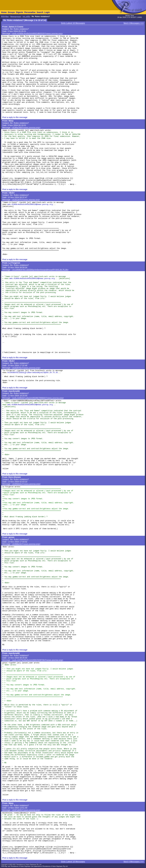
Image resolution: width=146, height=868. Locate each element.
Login (47, 12)
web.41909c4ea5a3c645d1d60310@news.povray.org (30, 205)
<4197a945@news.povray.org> (26, 810)
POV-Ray (5, 17)
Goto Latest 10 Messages (73, 23)
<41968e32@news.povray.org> (26, 544)
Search (40, 12)
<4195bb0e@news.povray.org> (26, 484)
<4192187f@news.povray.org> (26, 200)
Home (4, 12)
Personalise (30, 12)
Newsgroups (16, 17)
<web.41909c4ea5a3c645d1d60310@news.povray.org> (37, 34)
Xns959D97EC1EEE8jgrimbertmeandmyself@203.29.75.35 (33, 373)
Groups (11, 12)
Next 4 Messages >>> (134, 23)
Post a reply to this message (15, 117)
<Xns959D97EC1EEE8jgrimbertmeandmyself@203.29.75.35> (40, 270)
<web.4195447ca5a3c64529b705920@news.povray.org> (38, 398)
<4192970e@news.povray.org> (26, 368)
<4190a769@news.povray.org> (26, 128)
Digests (20, 12)
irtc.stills (26, 17)
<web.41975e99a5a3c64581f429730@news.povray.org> (37, 660)
